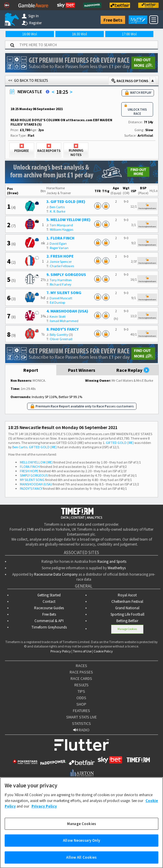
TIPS (81, 691)
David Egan (58, 243)
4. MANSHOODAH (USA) (67, 311)
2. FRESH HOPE (60, 256)
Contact (49, 601)
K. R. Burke (58, 211)
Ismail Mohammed (64, 321)
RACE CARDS (81, 678)
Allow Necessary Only (81, 845)
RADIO (81, 730)
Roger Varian (59, 248)
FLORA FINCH (30, 467)
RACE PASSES (81, 672)
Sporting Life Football (127, 614)
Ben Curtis (57, 207)
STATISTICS (81, 723)
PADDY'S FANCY (31, 488)
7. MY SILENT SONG (64, 293)
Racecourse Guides (49, 608)
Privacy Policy (61, 651)
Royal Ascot (127, 595)
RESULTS (81, 685)
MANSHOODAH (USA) (36, 484)
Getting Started (49, 595)
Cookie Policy (103, 651)
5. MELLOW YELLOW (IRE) (68, 220)
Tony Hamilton (61, 280)
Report (31, 370)
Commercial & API (49, 621)
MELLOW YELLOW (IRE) (36, 462)
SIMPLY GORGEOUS (34, 475)
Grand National (127, 608)
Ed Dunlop (57, 302)
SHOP (81, 704)
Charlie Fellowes (62, 266)
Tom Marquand (61, 225)
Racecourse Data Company (56, 574)
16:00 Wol (30, 34)
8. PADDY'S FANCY (63, 329)
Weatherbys (117, 568)
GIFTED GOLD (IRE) (120, 443)
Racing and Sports (112, 561)
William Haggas (62, 229)
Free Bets (113, 20)
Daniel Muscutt (61, 298)
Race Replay (133, 370)
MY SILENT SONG (32, 480)
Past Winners (82, 370)
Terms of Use (82, 651)
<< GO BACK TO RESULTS (28, 80)
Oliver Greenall (61, 339)
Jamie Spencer (61, 262)
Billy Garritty (59, 335)
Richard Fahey (61, 284)
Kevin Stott (58, 316)
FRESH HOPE (29, 471)
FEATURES (81, 711)
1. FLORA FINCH (60, 238)
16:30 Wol (79, 34)
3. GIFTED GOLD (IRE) (66, 202)
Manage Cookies (127, 629)
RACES (81, 666)
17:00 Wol (129, 34)
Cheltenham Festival (127, 601)
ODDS (81, 698)
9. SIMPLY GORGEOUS (66, 275)
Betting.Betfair (127, 621)
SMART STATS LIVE (81, 717)
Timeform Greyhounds (49, 627)
